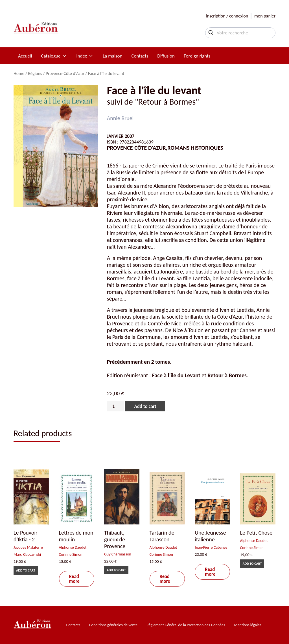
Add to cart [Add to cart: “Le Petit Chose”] (252, 564)
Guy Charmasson (118, 554)
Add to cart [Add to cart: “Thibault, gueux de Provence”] (116, 570)
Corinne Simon (71, 554)
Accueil (25, 56)
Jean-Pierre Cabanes (211, 547)
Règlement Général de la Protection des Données (186, 625)
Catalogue (54, 56)
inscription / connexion (227, 16)
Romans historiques (195, 148)
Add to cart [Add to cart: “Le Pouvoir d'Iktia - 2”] (26, 570)
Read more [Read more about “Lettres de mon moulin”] (74, 579)
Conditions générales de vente (113, 625)
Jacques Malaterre (28, 547)
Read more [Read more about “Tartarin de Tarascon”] (165, 579)
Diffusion (166, 56)
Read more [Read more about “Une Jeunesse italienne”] (210, 572)
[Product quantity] (116, 406)
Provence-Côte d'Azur (65, 73)
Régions (35, 73)
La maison (112, 56)
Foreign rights (197, 56)
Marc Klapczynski (27, 554)
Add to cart (145, 406)
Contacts (140, 56)
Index (85, 56)
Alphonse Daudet (73, 547)
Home (19, 73)
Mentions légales (248, 625)
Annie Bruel (120, 118)
